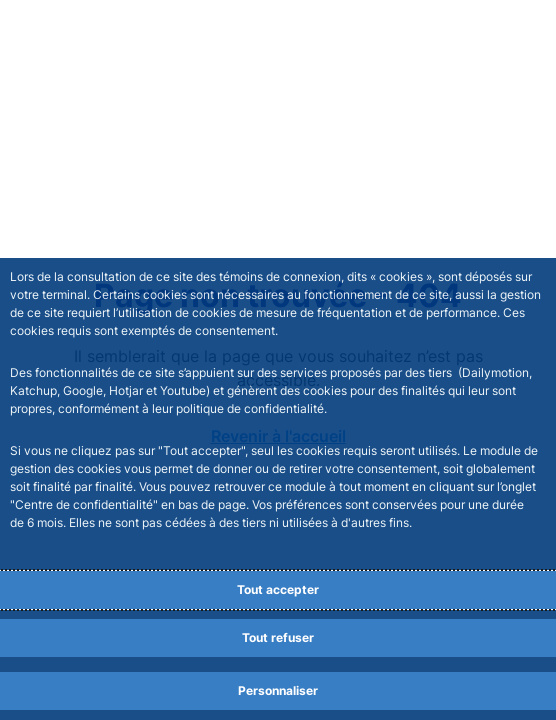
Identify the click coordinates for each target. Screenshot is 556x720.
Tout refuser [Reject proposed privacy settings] (278, 637)
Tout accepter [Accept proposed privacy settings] (278, 589)
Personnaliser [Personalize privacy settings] (278, 690)
